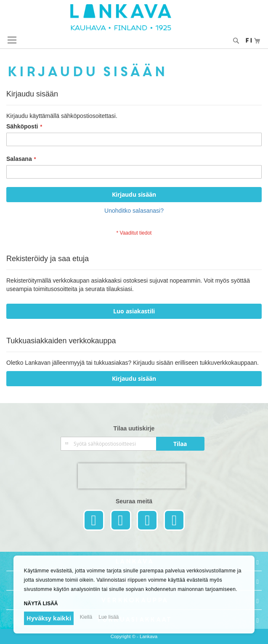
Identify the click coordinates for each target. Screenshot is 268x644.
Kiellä (86, 617)
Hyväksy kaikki (49, 618)
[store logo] (134, 17)
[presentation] (132, 476)
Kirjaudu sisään (134, 378)
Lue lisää (109, 617)
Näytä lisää (41, 604)
